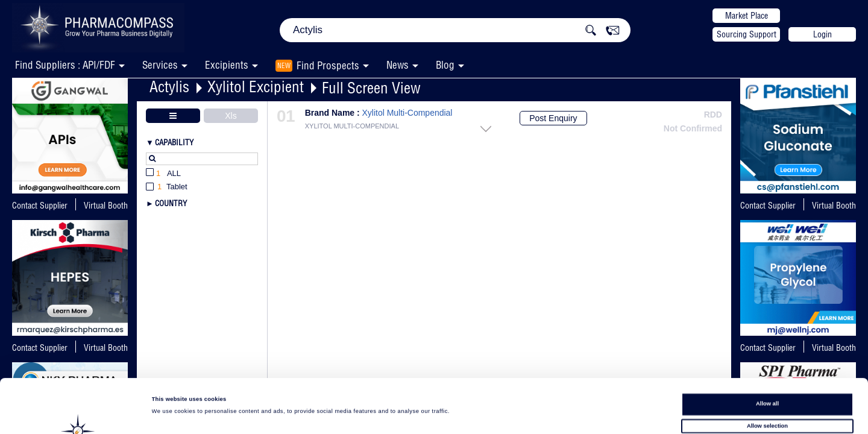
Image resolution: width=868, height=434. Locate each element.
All (163, 174)
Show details (500, 414)
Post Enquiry (553, 118)
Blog (445, 65)
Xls (231, 116)
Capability (174, 142)
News (398, 65)
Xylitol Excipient (256, 86)
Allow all (767, 350)
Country (171, 203)
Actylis (169, 86)
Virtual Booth (834, 206)
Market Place (747, 16)
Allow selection (767, 373)
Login (822, 34)
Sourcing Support (747, 34)
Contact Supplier (40, 206)
